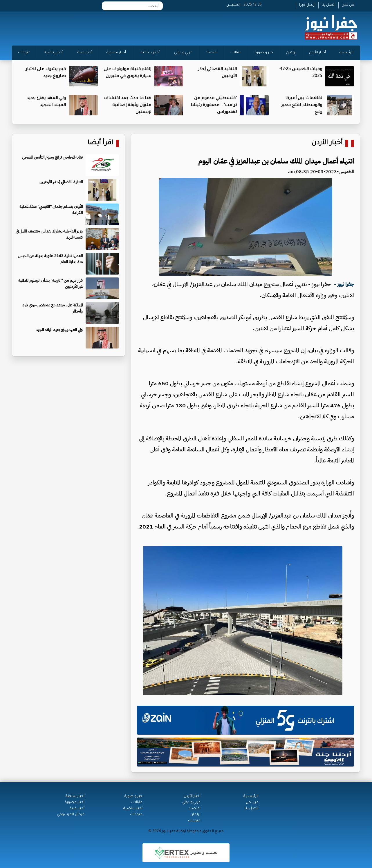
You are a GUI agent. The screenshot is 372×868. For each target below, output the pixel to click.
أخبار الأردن (317, 53)
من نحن (348, 5)
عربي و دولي (183, 53)
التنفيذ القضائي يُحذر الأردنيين (61, 182)
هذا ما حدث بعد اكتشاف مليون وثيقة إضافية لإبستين (128, 106)
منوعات (24, 53)
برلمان (291, 53)
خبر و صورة (264, 53)
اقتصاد (212, 53)
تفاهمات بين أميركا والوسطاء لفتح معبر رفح (302, 106)
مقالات (236, 53)
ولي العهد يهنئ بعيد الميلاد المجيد (59, 330)
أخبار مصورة (116, 53)
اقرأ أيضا (100, 143)
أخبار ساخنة (150, 53)
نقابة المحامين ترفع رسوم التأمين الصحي (52, 157)
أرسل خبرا (307, 5)
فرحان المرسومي (71, 815)
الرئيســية (251, 796)
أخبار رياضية (54, 53)
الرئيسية (346, 53)
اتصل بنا (328, 5)
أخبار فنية (85, 53)
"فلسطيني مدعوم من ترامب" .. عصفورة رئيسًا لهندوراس (214, 106)
